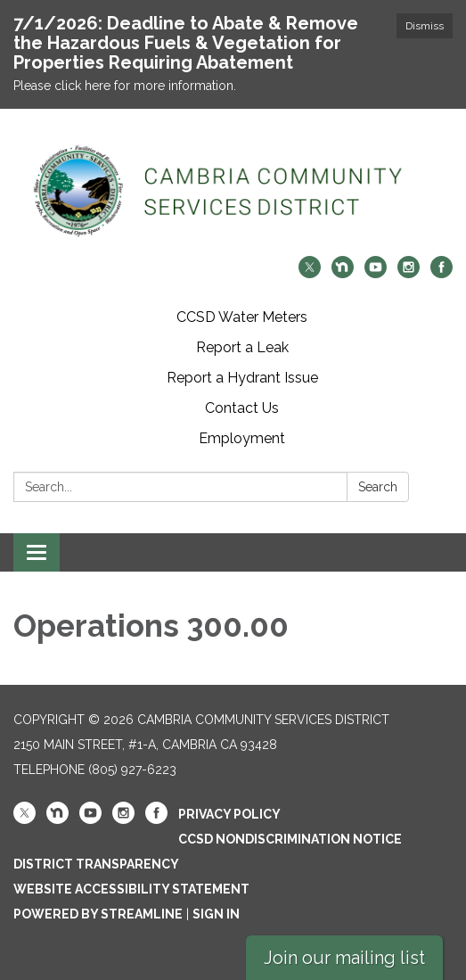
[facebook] (441, 273)
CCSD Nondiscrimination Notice (290, 839)
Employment (242, 438)
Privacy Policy (229, 814)
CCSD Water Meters (242, 317)
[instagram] (409, 273)
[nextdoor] (343, 273)
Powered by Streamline (98, 914)
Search (378, 487)
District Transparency (96, 864)
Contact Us (242, 408)
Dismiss (425, 26)
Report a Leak (242, 347)
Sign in (216, 914)
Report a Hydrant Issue (242, 378)
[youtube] (376, 273)
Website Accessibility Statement (131, 889)
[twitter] (310, 273)
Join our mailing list (344, 958)
